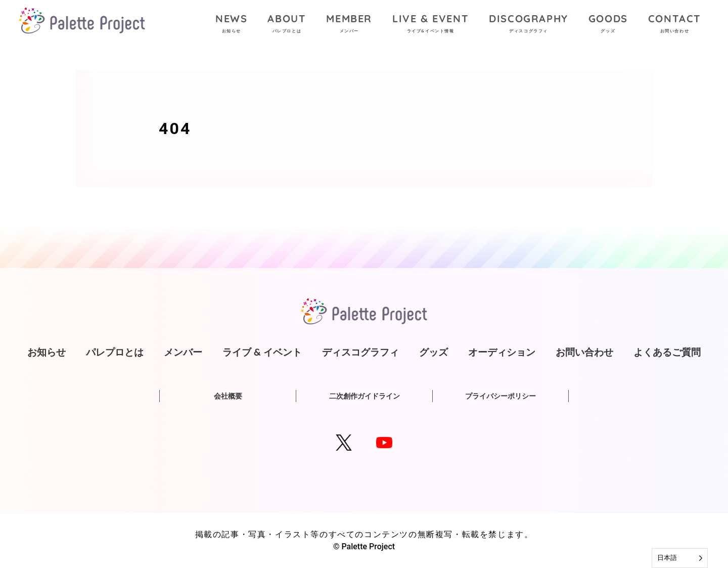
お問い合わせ (584, 352)
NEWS (231, 25)
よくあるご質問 (667, 352)
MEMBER (349, 25)
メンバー (183, 352)
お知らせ (47, 352)
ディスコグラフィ (360, 352)
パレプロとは (115, 352)
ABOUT (287, 25)
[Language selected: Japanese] (680, 558)
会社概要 (228, 396)
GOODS (608, 25)
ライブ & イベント (262, 352)
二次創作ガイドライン (365, 396)
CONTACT (675, 25)
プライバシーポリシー (500, 396)
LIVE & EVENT (430, 25)
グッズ (434, 352)
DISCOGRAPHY (529, 25)
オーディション (502, 352)
